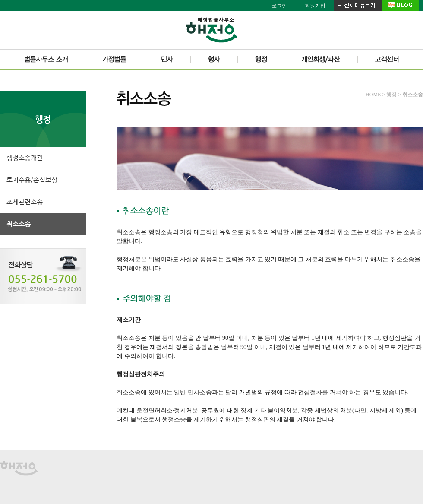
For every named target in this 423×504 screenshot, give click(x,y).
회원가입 (315, 5)
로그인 (279, 5)
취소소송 (19, 224)
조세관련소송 (25, 202)
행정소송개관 (25, 158)
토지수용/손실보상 (32, 180)
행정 (391, 95)
